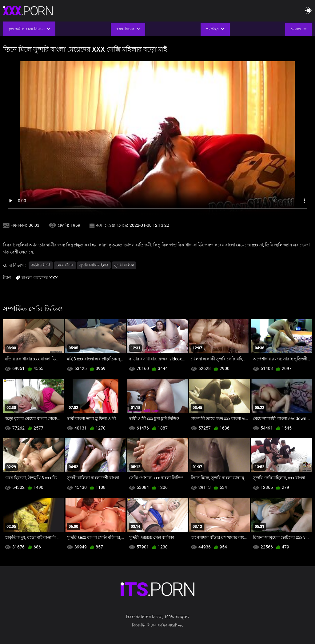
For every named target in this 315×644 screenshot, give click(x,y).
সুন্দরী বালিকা (124, 265)
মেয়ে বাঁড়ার (65, 265)
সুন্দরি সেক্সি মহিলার (94, 265)
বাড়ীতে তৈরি (41, 265)
